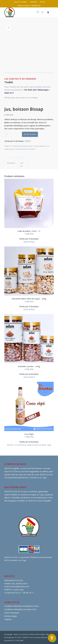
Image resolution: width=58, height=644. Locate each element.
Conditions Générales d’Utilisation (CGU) (21, 606)
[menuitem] (21, 2)
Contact (43, 2)
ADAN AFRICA (29, 242)
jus (45, 146)
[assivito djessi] (24, 12)
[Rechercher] (37, 12)
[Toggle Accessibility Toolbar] (52, 638)
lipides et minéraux (16, 149)
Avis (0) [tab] (22, 165)
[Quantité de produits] (7, 134)
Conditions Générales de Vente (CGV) (20, 609)
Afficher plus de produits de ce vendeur (21, 98)
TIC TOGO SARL (18, 640)
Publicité (8, 619)
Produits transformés (19, 146)
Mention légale (11, 616)
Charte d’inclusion (12, 613)
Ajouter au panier (30, 134)
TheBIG (27, 141)
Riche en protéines (29, 149)
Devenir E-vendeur (20, 2)
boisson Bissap (39, 146)
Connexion (33, 2)
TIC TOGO (18, 637)
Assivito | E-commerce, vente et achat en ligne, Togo (29, 445)
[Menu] (43, 12)
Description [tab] (11, 163)
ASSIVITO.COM (11, 491)
